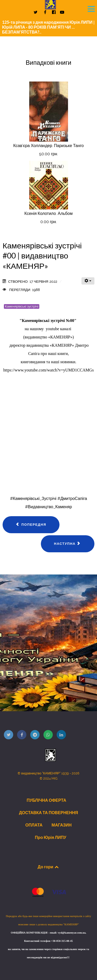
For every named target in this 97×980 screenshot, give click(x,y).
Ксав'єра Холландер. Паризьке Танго (48, 146)
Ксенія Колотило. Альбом (48, 213)
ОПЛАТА (34, 825)
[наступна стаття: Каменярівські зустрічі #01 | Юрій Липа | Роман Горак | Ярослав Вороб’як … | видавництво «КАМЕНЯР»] (68, 544)
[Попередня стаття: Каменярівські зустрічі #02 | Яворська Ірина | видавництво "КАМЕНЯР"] (31, 525)
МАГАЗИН (62, 825)
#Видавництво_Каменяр (48, 507)
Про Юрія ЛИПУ (51, 837)
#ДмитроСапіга (72, 499)
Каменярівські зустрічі (22, 306)
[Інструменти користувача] (88, 281)
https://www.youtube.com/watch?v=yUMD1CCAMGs (48, 370)
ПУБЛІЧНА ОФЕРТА (46, 800)
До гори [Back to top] (49, 867)
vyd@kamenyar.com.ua (72, 933)
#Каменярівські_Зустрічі (33, 499)
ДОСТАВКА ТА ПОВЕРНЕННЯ (48, 813)
